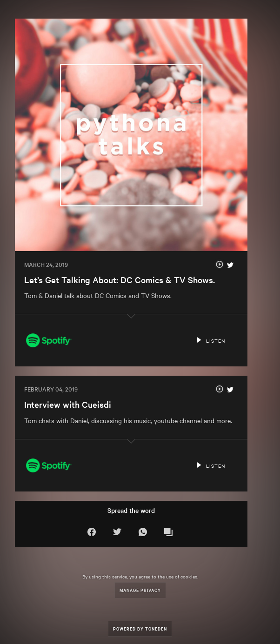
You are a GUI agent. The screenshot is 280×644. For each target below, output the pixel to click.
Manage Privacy (140, 590)
